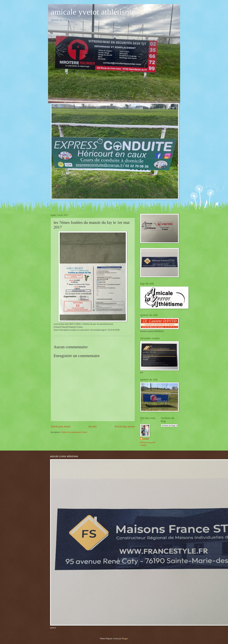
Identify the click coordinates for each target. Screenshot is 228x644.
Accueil (92, 426)
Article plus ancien (125, 426)
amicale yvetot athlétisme (93, 12)
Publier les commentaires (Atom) (74, 432)
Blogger (125, 639)
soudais (146, 439)
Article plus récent (61, 426)
